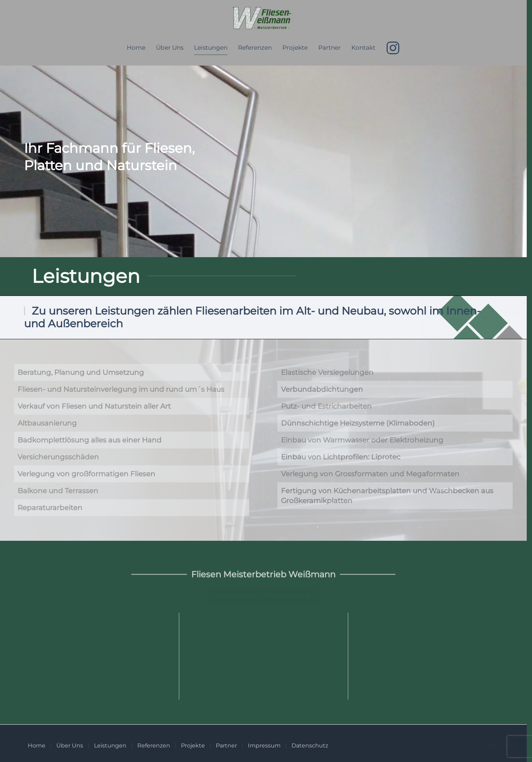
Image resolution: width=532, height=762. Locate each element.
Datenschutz (310, 749)
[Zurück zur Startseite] (264, 19)
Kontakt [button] (363, 48)
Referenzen (255, 48)
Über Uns (170, 48)
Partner (330, 48)
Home (136, 48)
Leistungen (211, 48)
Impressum (264, 749)
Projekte (295, 48)
